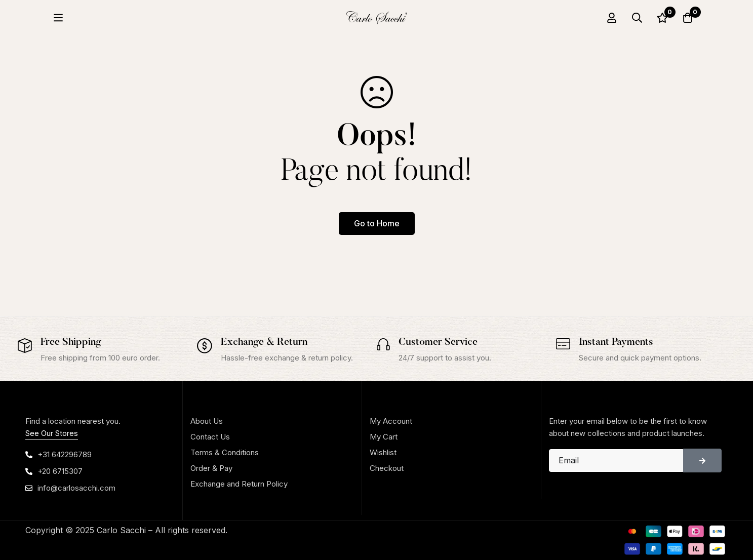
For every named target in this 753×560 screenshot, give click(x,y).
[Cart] (688, 18)
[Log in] (612, 18)
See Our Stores (52, 433)
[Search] (637, 18)
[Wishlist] (662, 18)
